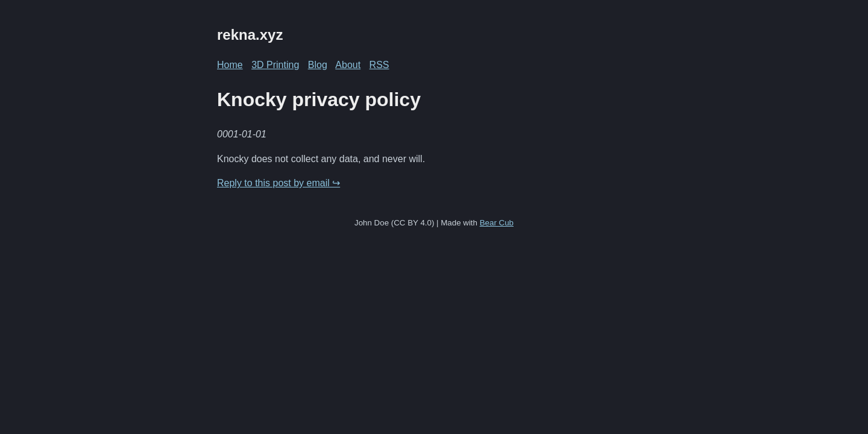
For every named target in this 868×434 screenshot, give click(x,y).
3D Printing (275, 65)
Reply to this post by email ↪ (278, 183)
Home (230, 65)
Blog (318, 65)
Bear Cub (497, 223)
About (348, 65)
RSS (379, 65)
